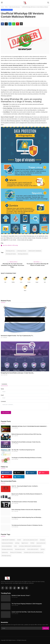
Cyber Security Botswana (15, 7)
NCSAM (19, 540)
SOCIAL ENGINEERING (7, 546)
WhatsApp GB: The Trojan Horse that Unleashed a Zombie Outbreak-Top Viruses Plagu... (13, 265)
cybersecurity (5, 552)
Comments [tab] (4, 384)
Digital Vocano (25, 543)
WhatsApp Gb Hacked (11, 254)
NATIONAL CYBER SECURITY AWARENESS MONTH (30, 546)
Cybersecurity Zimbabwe (7, 543)
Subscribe (46, 628)
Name (2, 389)
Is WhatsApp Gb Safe (21, 251)
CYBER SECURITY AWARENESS (35, 251)
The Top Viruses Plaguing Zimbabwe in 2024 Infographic (27, 604)
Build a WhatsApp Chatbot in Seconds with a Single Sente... (26, 510)
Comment (3, 401)
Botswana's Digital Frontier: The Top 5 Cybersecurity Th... (17, 336)
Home (2, 7)
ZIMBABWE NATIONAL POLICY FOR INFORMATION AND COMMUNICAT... (30, 426)
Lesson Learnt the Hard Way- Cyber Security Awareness (27, 612)
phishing (17, 543)
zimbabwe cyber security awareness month (34, 552)
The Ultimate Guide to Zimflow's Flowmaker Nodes (24, 502)
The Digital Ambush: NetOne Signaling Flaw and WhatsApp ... (27, 517)
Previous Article (12, 262)
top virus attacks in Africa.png (9, 245)
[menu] (2, 3)
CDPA (15, 546)
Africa (6, 7)
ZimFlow (43, 549)
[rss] (27, 588)
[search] (48, 3)
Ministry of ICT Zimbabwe (16, 552)
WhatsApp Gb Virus (10, 251)
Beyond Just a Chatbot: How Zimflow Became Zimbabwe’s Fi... (27, 494)
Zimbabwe (42, 540)
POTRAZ (32, 543)
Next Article (38, 262)
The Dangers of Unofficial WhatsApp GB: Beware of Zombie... (27, 458)
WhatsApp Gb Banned (23, 254)
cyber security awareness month (30, 540)
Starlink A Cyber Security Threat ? (21, 595)
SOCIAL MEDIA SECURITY (33, 549)
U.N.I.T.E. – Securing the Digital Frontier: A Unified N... (25, 486)
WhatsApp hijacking (6, 556)
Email (2, 395)
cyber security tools (41, 543)
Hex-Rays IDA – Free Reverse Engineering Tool (23, 450)
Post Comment (6, 412)
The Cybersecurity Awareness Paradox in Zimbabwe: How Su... (27, 525)
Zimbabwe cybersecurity (7, 549)
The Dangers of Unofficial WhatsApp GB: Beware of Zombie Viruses (38, 265)
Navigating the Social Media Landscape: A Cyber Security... (18, 373)
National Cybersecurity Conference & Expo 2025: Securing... (27, 434)
